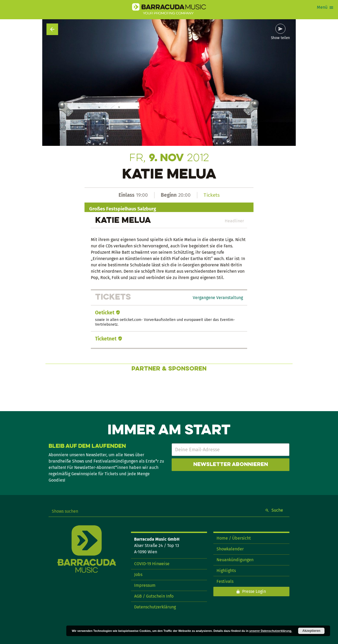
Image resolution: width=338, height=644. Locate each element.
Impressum (145, 585)
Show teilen (280, 38)
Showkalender (230, 549)
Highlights (226, 571)
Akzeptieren (311, 631)
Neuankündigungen (235, 560)
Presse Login (254, 591)
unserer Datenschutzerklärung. (271, 631)
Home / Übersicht (234, 538)
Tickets (212, 195)
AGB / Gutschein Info (154, 596)
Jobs (138, 575)
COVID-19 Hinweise (152, 564)
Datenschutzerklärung (155, 607)
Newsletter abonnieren (231, 465)
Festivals (225, 581)
